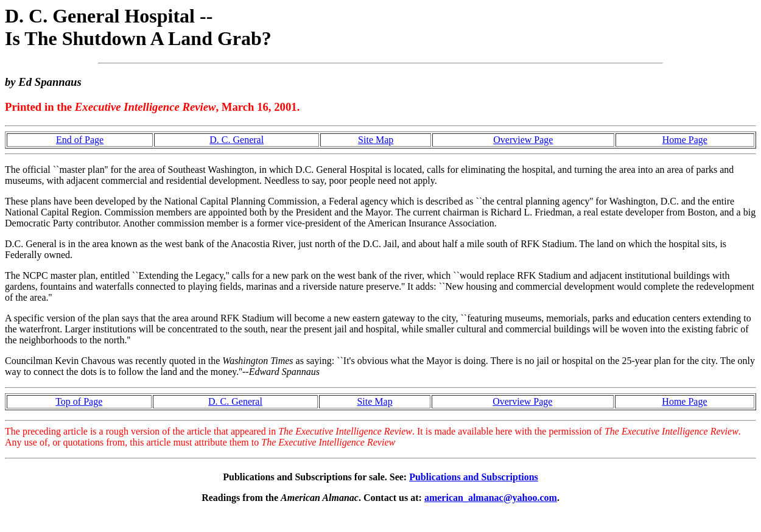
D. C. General (237, 140)
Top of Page (79, 401)
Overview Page (523, 140)
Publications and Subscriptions (474, 477)
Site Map (376, 140)
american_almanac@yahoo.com (491, 498)
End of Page (80, 140)
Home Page (685, 140)
